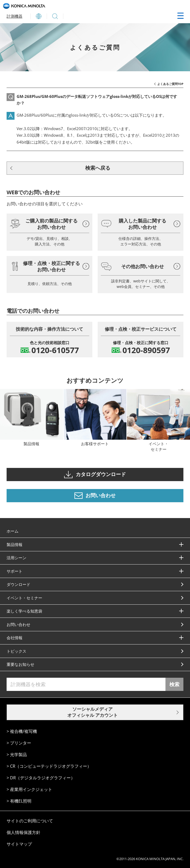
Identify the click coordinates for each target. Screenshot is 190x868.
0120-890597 (146, 350)
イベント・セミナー (24, 598)
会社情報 (15, 638)
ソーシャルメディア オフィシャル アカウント (92, 712)
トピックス (16, 651)
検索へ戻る (98, 168)
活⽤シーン (16, 558)
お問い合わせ (18, 624)
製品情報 (15, 544)
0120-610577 (55, 350)
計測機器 (15, 16)
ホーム (13, 531)
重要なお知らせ (20, 664)
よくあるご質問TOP (170, 84)
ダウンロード (18, 584)
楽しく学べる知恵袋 (24, 611)
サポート (15, 571)
